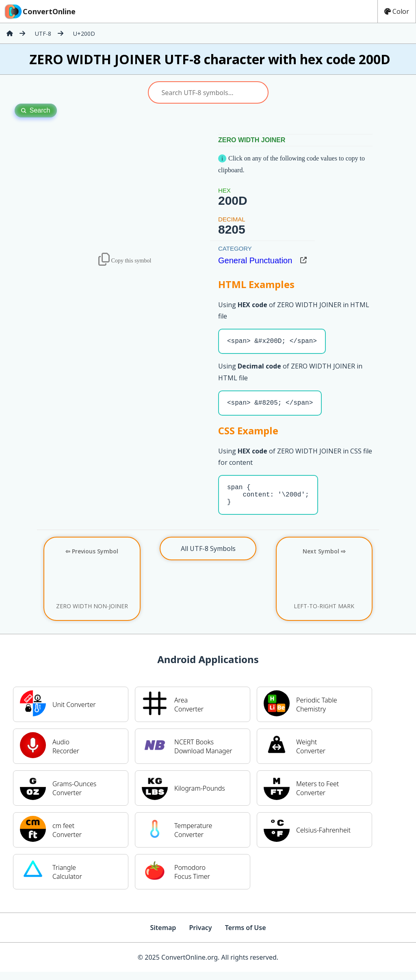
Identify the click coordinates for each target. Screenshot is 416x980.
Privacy (200, 936)
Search (36, 110)
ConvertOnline (39, 11)
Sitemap (163, 936)
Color (397, 11)
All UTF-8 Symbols (208, 557)
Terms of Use (246, 936)
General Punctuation (255, 260)
